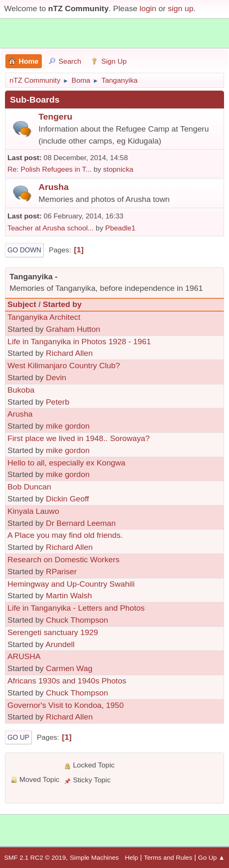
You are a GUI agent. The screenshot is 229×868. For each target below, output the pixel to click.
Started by (62, 304)
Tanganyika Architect (44, 317)
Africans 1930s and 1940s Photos (67, 681)
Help (132, 857)
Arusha (54, 187)
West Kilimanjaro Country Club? (64, 366)
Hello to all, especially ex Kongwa (66, 463)
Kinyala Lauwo (33, 511)
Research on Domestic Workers (64, 560)
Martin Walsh (69, 596)
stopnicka (118, 169)
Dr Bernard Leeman (81, 523)
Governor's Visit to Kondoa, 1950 (66, 705)
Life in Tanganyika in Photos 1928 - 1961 (79, 342)
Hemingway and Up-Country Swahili (71, 584)
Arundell (60, 644)
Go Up (18, 737)
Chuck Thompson (77, 620)
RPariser (61, 572)
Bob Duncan (29, 487)
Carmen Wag (69, 668)
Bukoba (21, 390)
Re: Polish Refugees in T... (49, 169)
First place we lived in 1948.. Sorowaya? (78, 438)
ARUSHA (24, 656)
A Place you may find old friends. (65, 535)
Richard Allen (69, 353)
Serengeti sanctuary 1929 (53, 632)
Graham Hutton (73, 329)
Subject (22, 304)
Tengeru (55, 116)
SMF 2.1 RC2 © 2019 (35, 857)
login (148, 8)
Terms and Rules (168, 857)
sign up (181, 8)
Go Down (24, 250)
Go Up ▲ (211, 857)
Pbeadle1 (120, 228)
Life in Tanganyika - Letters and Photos (76, 608)
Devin (56, 378)
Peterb (58, 402)
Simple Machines (94, 857)
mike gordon (68, 426)
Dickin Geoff (67, 499)
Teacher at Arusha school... (51, 228)
